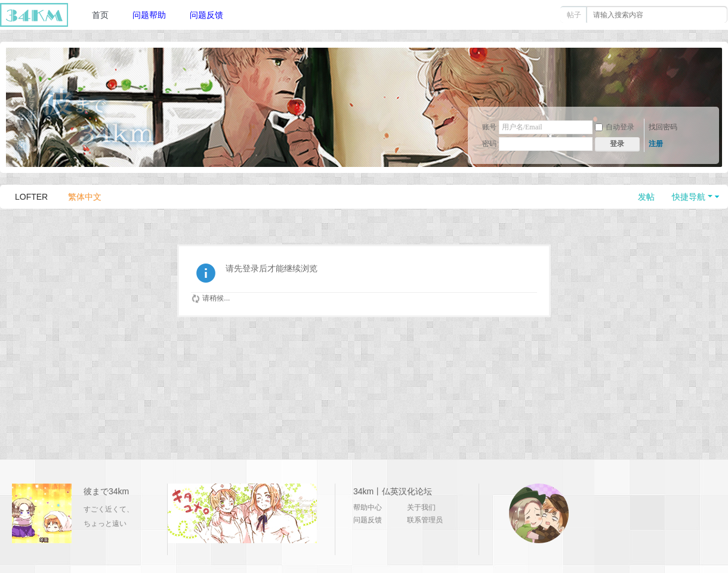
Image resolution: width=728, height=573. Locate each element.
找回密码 (663, 127)
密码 (489, 144)
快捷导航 (689, 197)
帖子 (574, 15)
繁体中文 (85, 197)
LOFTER (31, 197)
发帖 (646, 197)
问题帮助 (149, 15)
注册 (656, 144)
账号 (489, 127)
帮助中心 (368, 507)
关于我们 (421, 507)
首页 (100, 15)
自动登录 (615, 127)
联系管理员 (425, 520)
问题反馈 (206, 15)
